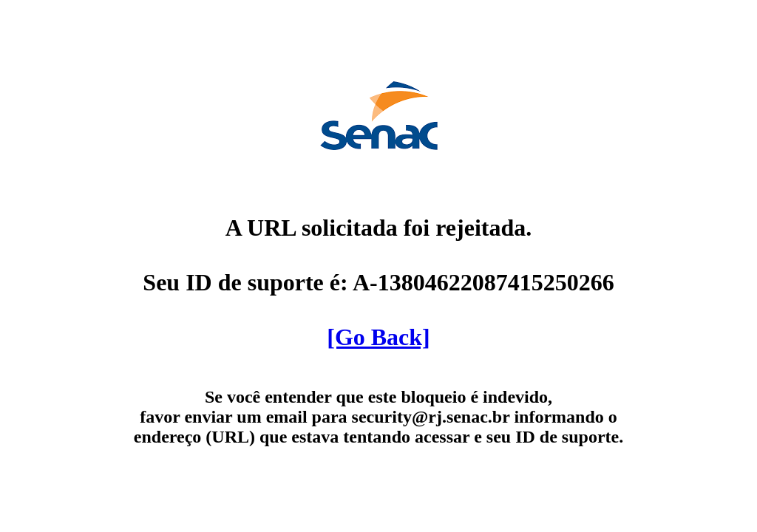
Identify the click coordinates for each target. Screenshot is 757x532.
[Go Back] (378, 337)
